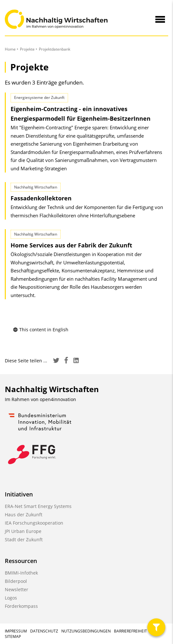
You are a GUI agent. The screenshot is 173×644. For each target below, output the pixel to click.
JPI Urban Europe (23, 531)
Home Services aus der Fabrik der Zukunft (71, 245)
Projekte (27, 49)
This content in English (41, 330)
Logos (11, 598)
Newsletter (17, 589)
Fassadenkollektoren (41, 198)
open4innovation (58, 399)
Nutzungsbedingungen (86, 631)
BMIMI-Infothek (21, 573)
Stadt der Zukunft (24, 539)
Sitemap (13, 636)
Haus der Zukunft (24, 515)
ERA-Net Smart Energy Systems (38, 506)
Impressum (16, 631)
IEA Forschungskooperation (34, 523)
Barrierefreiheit (130, 631)
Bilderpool (16, 581)
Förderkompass (21, 606)
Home (10, 49)
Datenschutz (44, 631)
